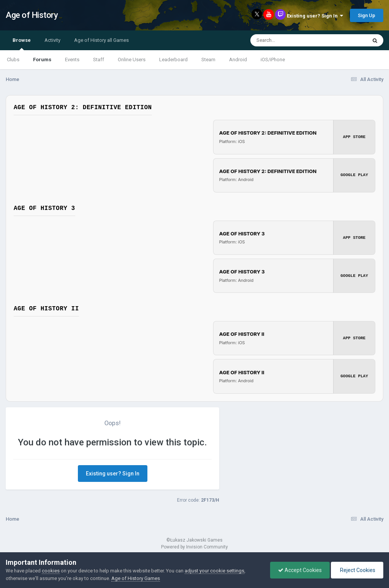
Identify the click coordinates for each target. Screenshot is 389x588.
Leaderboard (173, 60)
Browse (22, 44)
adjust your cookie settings (214, 571)
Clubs (13, 60)
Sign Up (367, 15)
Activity (52, 40)
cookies (51, 571)
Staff (99, 60)
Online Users (132, 60)
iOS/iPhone (273, 60)
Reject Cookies (357, 570)
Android (238, 60)
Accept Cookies (300, 570)
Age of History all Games (101, 40)
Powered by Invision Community (194, 547)
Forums (42, 60)
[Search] (289, 40)
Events (72, 60)
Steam (208, 60)
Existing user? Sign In (315, 16)
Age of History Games (136, 578)
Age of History (32, 15)
